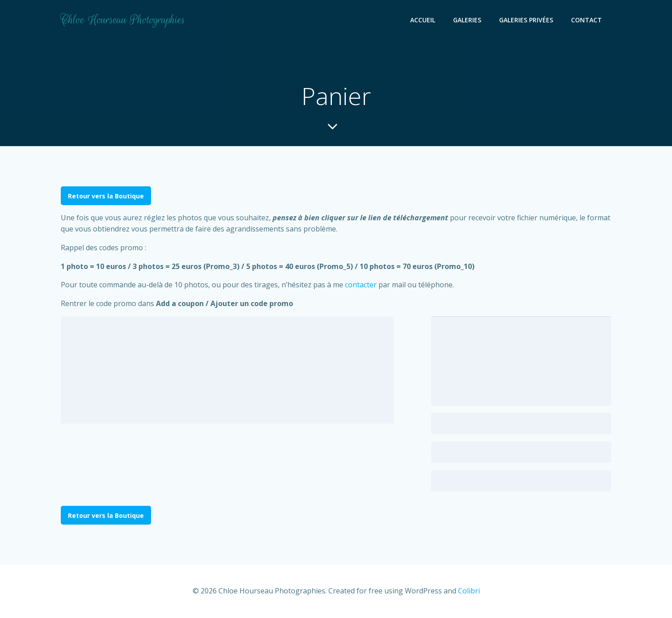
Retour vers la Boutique (106, 196)
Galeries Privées (527, 20)
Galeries (468, 20)
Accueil (423, 20)
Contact (587, 20)
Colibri (469, 591)
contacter (361, 286)
